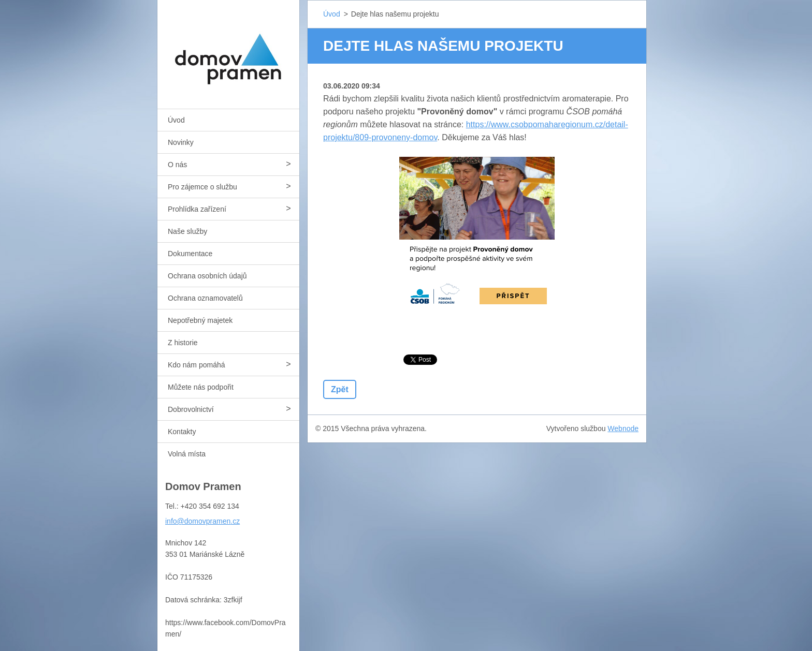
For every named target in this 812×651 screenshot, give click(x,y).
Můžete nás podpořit (201, 387)
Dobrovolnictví (191, 409)
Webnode (623, 428)
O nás (177, 165)
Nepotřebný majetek (200, 320)
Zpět (340, 389)
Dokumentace (190, 254)
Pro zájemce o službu (202, 187)
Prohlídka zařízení (197, 209)
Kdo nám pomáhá (197, 365)
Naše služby (187, 231)
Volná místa (187, 454)
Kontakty (182, 432)
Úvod (176, 120)
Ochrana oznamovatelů (205, 298)
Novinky (181, 142)
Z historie (183, 343)
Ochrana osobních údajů (207, 276)
